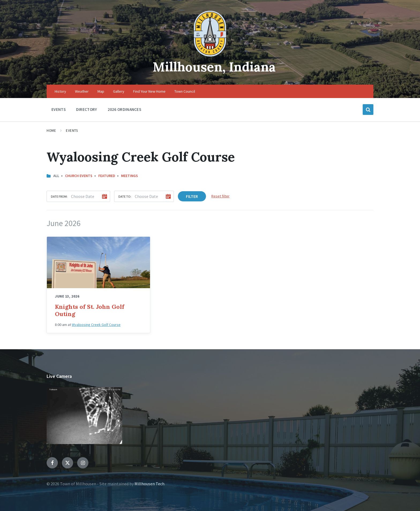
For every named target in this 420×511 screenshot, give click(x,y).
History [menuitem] (60, 91)
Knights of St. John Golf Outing (90, 310)
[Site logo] (210, 55)
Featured (107, 176)
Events (72, 131)
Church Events (79, 176)
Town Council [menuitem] (185, 91)
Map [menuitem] (101, 91)
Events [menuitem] (59, 109)
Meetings (130, 176)
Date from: (59, 196)
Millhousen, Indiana (214, 67)
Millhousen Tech (149, 484)
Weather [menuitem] (82, 91)
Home (51, 131)
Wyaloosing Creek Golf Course (96, 325)
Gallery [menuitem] (119, 91)
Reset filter (220, 196)
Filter (192, 196)
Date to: (125, 196)
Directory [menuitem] (87, 109)
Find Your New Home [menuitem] (149, 91)
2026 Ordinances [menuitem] (125, 109)
